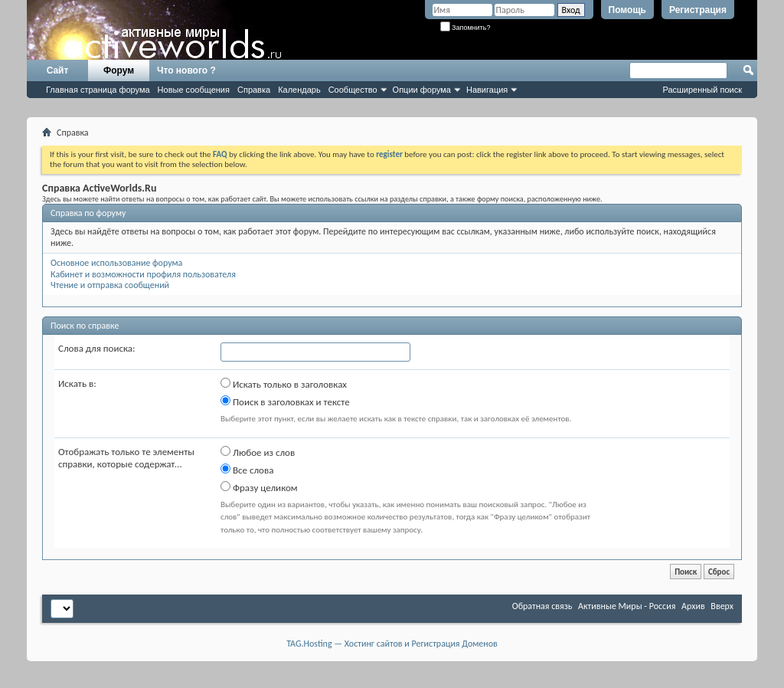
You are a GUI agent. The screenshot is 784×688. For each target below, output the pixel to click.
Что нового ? (186, 70)
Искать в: (77, 383)
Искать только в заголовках (284, 384)
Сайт (58, 70)
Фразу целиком (259, 487)
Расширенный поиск (702, 90)
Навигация (487, 90)
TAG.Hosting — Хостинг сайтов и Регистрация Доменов (392, 644)
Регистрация (698, 10)
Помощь (627, 10)
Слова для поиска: (97, 348)
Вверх (722, 606)
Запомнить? (465, 28)
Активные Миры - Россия (627, 606)
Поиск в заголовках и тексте (285, 401)
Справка (254, 90)
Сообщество (353, 90)
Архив (693, 606)
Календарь (299, 90)
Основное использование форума (116, 263)
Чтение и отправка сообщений (110, 285)
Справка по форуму (88, 213)
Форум (119, 70)
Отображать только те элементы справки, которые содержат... (126, 458)
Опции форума (422, 90)
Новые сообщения (194, 90)
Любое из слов (258, 452)
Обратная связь (542, 606)
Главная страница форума (98, 90)
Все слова (247, 470)
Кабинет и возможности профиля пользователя (143, 274)
